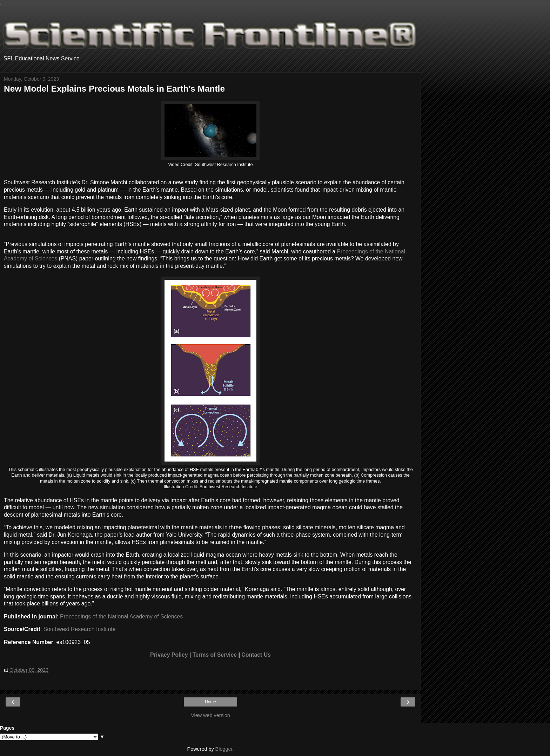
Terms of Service (215, 655)
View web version (210, 715)
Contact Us (256, 655)
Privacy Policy (169, 655)
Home (210, 702)
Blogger (224, 749)
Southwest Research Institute (80, 629)
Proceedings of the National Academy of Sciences (121, 616)
